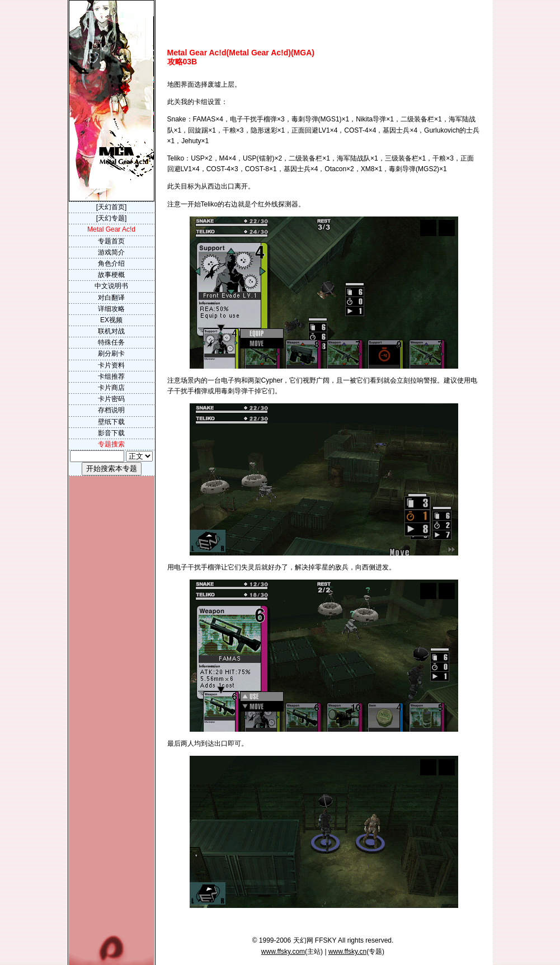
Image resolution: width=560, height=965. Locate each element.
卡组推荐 (111, 376)
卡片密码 (111, 399)
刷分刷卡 (111, 354)
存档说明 (111, 410)
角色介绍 (111, 263)
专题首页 (111, 241)
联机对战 (111, 331)
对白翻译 (111, 298)
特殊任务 (111, 342)
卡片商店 (111, 388)
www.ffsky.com (283, 952)
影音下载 (111, 433)
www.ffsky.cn (347, 952)
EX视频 (111, 320)
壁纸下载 (111, 422)
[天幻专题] (112, 218)
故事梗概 (111, 275)
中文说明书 (111, 286)
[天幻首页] (112, 207)
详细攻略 (111, 309)
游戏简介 (111, 252)
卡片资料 (111, 365)
